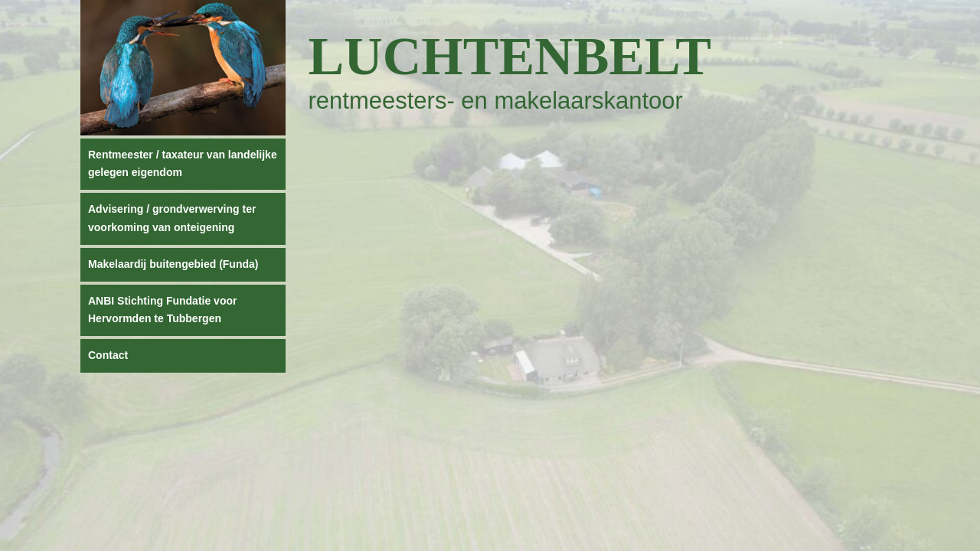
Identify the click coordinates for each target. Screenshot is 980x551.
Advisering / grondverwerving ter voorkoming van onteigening (172, 218)
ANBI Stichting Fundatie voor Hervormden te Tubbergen (162, 310)
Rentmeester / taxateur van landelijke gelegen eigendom (183, 164)
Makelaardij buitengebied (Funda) (173, 264)
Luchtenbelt (510, 56)
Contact (108, 355)
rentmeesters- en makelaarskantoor (496, 101)
